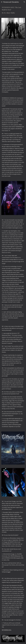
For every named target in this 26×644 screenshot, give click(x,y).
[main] (13, 10)
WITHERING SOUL (7, 630)
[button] (2, 2)
